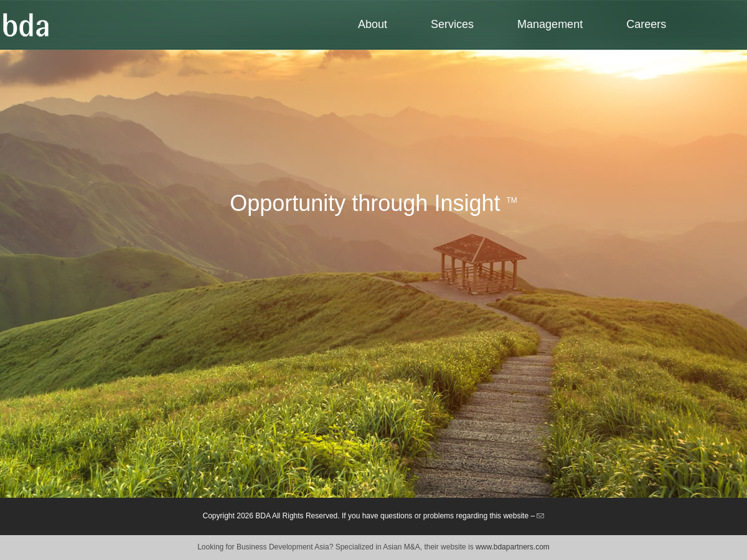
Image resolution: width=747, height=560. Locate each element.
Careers (646, 24)
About (373, 24)
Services (452, 24)
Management (550, 24)
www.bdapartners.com (513, 547)
